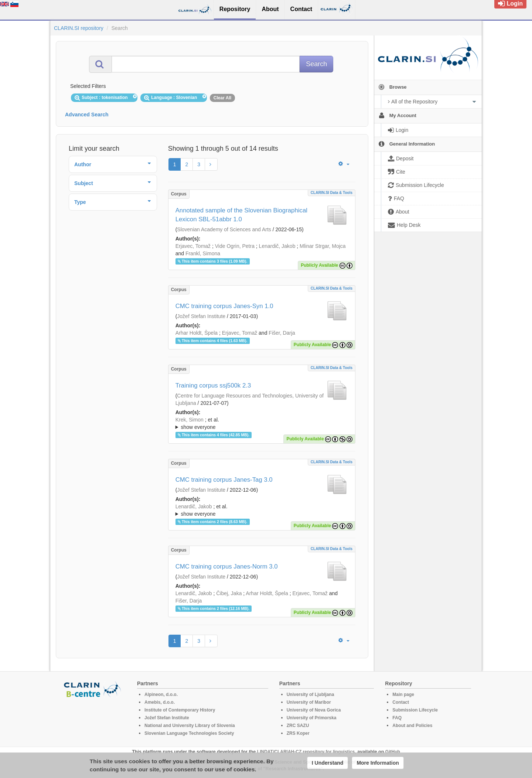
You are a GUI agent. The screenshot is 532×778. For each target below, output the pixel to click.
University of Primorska (312, 718)
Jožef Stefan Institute (201, 316)
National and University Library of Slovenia (190, 726)
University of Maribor (309, 702)
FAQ (397, 718)
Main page (403, 695)
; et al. (262, 424)
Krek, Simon (190, 420)
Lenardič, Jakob (277, 246)
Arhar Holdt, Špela (197, 333)
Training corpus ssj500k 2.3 (213, 385)
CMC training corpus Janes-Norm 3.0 (227, 567)
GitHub (393, 752)
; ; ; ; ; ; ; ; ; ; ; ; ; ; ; (262, 423)
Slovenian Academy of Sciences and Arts (224, 229)
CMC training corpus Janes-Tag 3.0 (224, 480)
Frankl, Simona (203, 253)
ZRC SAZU (298, 726)
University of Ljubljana (311, 695)
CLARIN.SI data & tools (332, 193)
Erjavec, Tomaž (193, 246)
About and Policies (412, 726)
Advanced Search (87, 115)
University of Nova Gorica (314, 710)
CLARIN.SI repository (79, 28)
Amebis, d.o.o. (160, 702)
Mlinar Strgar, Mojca (323, 246)
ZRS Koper (298, 733)
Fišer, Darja (282, 333)
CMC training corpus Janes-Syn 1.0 (224, 306)
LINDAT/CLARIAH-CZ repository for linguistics (306, 752)
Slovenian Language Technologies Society (189, 733)
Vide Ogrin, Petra (235, 246)
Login (510, 4)
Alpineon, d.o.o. (161, 695)
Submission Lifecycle (415, 710)
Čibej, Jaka (229, 593)
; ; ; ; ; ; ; (262, 510)
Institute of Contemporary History (180, 710)
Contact (401, 702)
